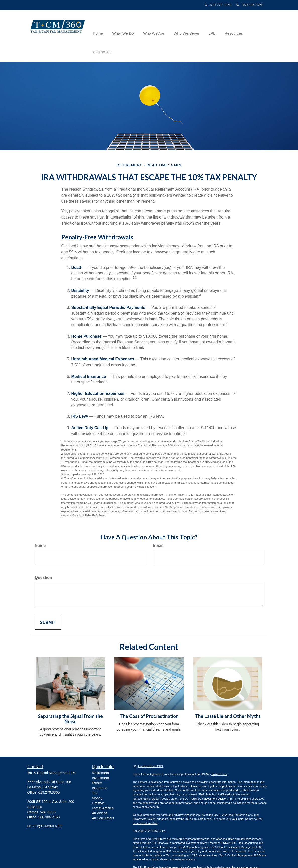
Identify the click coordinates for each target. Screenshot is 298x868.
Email (158, 527)
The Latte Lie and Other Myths (228, 698)
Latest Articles (103, 789)
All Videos (100, 794)
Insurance (100, 769)
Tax (95, 774)
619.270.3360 (218, 5)
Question (44, 559)
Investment (100, 759)
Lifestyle (98, 784)
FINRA (225, 824)
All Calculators (103, 800)
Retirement (100, 754)
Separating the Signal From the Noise (70, 700)
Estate (97, 764)
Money (97, 779)
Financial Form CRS (151, 748)
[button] (125, 27)
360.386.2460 (250, 5)
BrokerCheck (219, 756)
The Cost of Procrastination (149, 698)
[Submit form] (48, 604)
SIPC (233, 824)
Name (40, 527)
